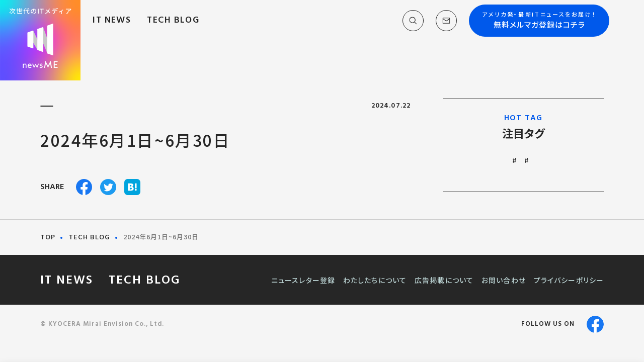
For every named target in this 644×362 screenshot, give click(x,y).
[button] (403, 24)
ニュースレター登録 (303, 280)
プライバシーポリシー (569, 280)
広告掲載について (444, 280)
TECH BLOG (185, 24)
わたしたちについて (375, 280)
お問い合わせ (504, 280)
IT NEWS (124, 24)
